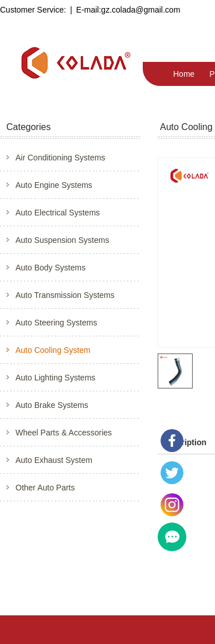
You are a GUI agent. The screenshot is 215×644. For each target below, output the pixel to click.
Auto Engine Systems (54, 185)
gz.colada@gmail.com (140, 10)
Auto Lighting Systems (55, 378)
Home (184, 74)
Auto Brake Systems (52, 405)
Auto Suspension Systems (62, 240)
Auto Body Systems (50, 268)
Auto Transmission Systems (65, 295)
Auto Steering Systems (56, 323)
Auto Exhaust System (54, 460)
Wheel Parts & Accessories (64, 433)
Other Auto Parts (45, 488)
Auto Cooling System (53, 350)
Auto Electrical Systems (58, 213)
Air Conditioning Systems (60, 158)
